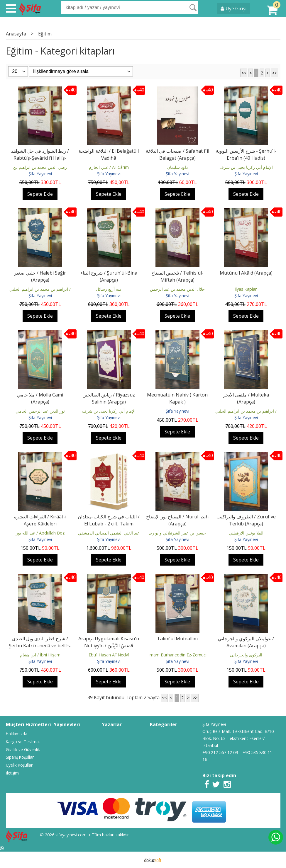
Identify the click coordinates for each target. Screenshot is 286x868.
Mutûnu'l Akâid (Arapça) (246, 273)
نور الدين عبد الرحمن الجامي (40, 411)
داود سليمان (177, 167)
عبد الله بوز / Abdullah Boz (40, 533)
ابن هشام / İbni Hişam (40, 655)
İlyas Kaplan (246, 289)
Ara (193, 8)
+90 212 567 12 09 (220, 752)
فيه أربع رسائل (109, 289)
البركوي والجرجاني (246, 655)
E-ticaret (134, 860)
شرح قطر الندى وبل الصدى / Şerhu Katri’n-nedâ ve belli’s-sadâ (40, 646)
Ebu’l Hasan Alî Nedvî (109, 655)
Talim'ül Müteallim (177, 639)
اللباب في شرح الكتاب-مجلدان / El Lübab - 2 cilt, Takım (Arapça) (109, 524)
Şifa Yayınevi (40, 174)
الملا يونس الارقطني (246, 533)
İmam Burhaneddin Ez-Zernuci (177, 655)
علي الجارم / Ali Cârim (109, 167)
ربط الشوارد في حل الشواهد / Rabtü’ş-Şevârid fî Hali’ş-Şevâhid (40, 158)
